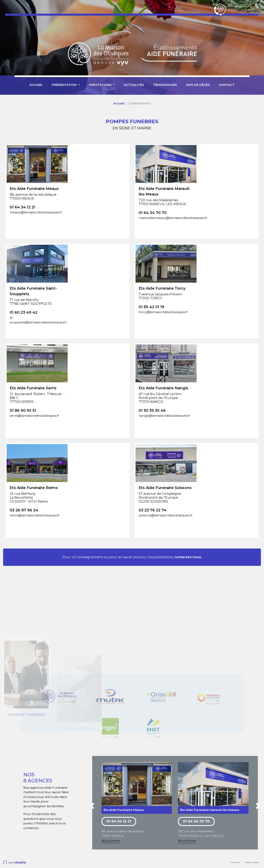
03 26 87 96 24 (24, 510)
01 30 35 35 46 (152, 411)
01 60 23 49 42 (24, 312)
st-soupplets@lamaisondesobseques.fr (37, 320)
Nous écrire (111, 841)
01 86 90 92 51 (23, 411)
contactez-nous (188, 557)
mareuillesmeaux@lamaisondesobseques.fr (166, 218)
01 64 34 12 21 (22, 207)
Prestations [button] (101, 85)
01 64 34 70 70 (153, 213)
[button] (92, 807)
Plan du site (235, 862)
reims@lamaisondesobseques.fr (35, 515)
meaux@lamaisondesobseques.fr (36, 212)
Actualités (134, 85)
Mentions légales (252, 862)
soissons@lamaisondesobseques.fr (166, 515)
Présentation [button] (65, 85)
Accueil (36, 85)
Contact (227, 85)
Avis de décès (198, 85)
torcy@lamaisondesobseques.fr (163, 312)
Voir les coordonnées (243, 10)
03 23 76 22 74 (153, 510)
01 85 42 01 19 (151, 307)
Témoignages (165, 85)
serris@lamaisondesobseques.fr (34, 416)
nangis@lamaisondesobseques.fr (164, 416)
